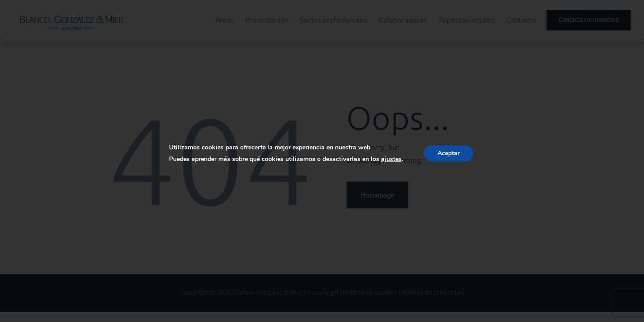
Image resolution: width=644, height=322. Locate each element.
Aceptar (449, 153)
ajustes (391, 159)
